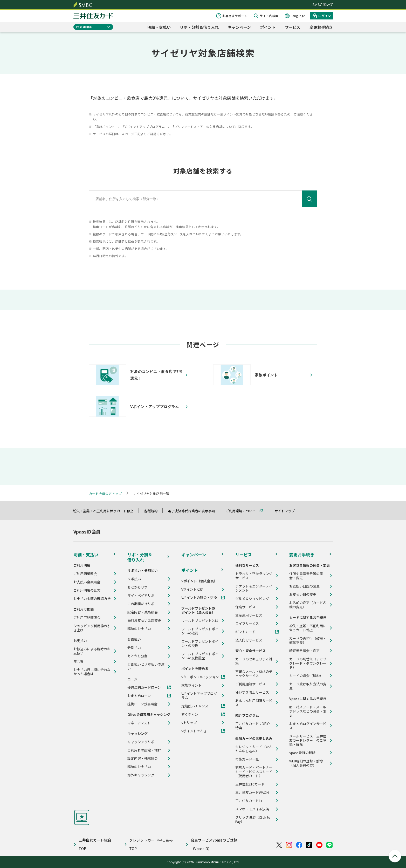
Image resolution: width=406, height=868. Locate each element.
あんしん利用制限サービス (254, 703)
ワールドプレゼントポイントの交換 (200, 644)
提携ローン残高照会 (142, 704)
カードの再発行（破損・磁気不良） (308, 640)
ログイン (325, 16)
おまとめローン (139, 696)
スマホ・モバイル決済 (252, 809)
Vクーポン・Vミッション (200, 677)
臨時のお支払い (139, 629)
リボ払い (134, 579)
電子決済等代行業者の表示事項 (194, 511)
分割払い (134, 648)
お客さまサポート (235, 16)
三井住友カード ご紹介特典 (253, 726)
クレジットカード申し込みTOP (151, 844)
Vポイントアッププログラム (199, 696)
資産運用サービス (249, 615)
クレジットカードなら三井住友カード (93, 16)
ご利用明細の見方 (87, 590)
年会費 (78, 661)
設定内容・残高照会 (143, 612)
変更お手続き (321, 27)
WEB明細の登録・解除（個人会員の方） (306, 763)
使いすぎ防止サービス (252, 692)
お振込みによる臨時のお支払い (92, 651)
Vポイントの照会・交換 (199, 598)
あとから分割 (137, 656)
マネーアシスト (139, 723)
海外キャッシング (141, 775)
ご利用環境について (243, 511)
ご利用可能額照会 (87, 618)
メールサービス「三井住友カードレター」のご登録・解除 (308, 740)
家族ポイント (191, 685)
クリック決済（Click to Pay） (253, 819)
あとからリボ (137, 587)
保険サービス (245, 607)
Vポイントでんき (194, 731)
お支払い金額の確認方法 (92, 599)
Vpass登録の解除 (302, 753)
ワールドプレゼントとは (200, 621)
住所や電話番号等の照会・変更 (306, 576)
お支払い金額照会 (87, 582)
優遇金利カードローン (144, 687)
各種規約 (153, 511)
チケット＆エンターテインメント (254, 588)
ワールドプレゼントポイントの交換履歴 (200, 656)
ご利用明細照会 (85, 574)
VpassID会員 (84, 27)
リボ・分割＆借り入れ (199, 27)
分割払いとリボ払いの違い (146, 666)
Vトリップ (189, 723)
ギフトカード (245, 632)
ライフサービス (247, 624)
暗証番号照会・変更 (304, 651)
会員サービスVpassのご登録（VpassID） (214, 844)
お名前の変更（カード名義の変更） (308, 605)
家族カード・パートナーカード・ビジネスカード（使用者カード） (254, 772)
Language (298, 16)
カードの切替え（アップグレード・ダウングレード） (308, 663)
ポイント (268, 27)
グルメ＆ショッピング (252, 599)
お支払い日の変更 (303, 594)
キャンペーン (239, 27)
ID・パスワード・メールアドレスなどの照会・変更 (308, 711)
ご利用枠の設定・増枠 (144, 750)
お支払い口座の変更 (304, 586)
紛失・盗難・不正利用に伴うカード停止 (106, 511)
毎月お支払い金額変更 (144, 620)
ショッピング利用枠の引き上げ (92, 628)
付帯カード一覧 (247, 759)
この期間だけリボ (141, 604)
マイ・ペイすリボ (141, 596)
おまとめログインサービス (308, 726)
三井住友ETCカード (250, 784)
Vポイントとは (192, 589)
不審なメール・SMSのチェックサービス (254, 674)
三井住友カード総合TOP (95, 844)
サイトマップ (287, 511)
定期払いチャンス (195, 706)
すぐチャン (190, 714)
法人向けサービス (249, 640)
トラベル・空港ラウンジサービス (254, 576)
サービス (292, 27)
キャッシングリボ (141, 742)
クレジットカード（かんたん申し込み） (254, 749)
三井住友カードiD (249, 801)
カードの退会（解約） (306, 676)
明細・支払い (159, 27)
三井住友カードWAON (252, 792)
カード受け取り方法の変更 (308, 686)
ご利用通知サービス (250, 684)
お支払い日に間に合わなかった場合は (92, 672)
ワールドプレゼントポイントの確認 (200, 631)
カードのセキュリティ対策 (254, 661)
